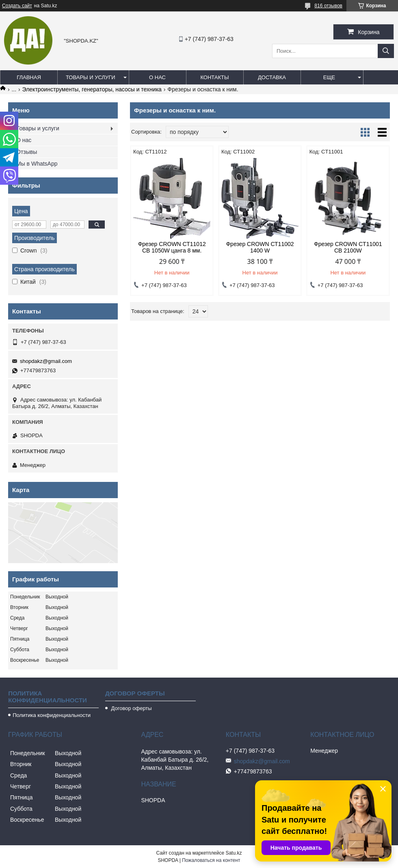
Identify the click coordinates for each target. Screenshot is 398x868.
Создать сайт (17, 6)
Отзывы (27, 152)
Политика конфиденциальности (52, 715)
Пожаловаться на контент (211, 860)
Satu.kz (234, 853)
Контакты (214, 77)
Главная (29, 77)
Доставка (272, 77)
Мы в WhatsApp (37, 164)
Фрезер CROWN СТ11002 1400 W (260, 247)
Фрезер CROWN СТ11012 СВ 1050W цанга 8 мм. (172, 247)
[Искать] (386, 51)
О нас (157, 77)
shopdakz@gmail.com (46, 361)
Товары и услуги (91, 77)
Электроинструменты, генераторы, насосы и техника (92, 89)
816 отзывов (328, 6)
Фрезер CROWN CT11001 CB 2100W (348, 247)
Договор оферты (131, 708)
